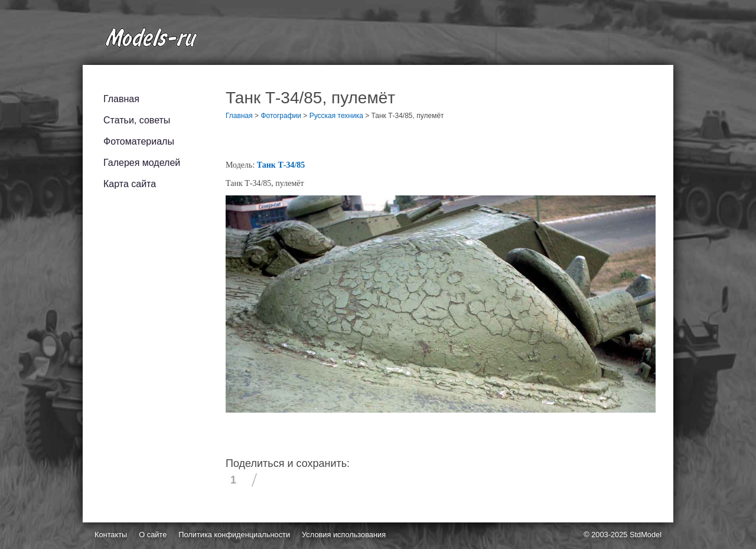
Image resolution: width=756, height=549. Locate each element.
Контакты (111, 535)
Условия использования (344, 535)
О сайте (153, 535)
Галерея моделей (142, 163)
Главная (121, 99)
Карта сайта (130, 184)
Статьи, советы (137, 120)
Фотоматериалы (139, 141)
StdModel (646, 535)
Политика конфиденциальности (234, 535)
